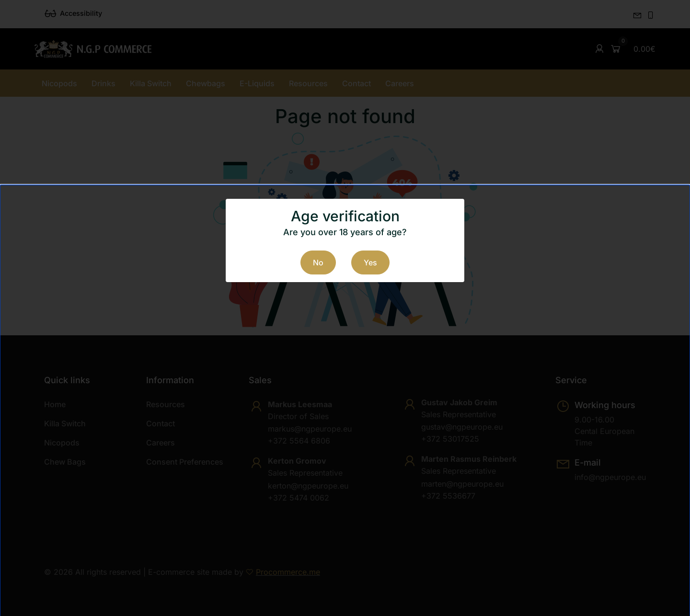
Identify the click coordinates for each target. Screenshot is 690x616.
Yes (370, 262)
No (318, 262)
